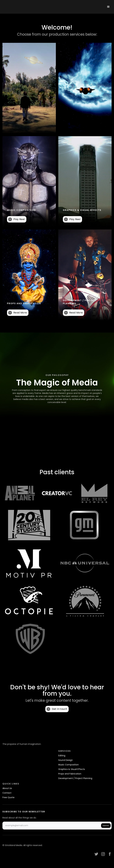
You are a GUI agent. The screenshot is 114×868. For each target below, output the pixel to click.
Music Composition (68, 765)
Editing (62, 756)
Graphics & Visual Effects (72, 769)
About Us (7, 788)
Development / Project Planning (75, 778)
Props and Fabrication (70, 774)
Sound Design (66, 760)
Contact (7, 793)
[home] (22, 7)
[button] (108, 7)
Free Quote (8, 797)
